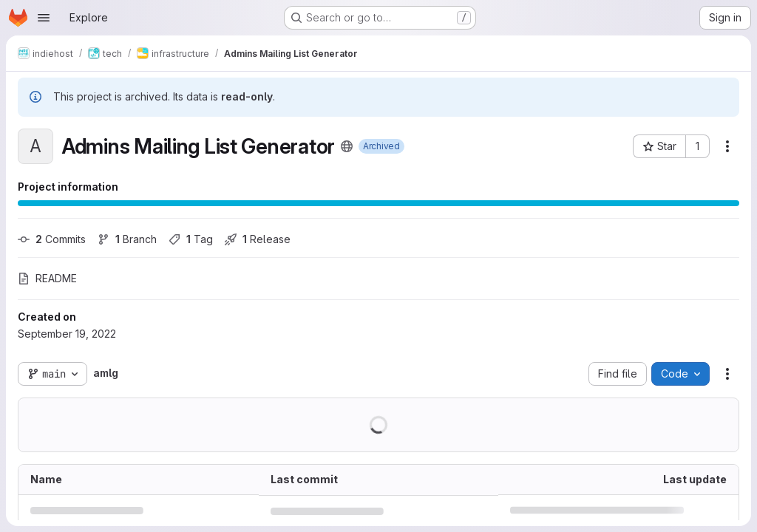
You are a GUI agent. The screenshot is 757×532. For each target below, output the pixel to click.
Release (258, 239)
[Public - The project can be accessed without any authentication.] (347, 146)
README (47, 278)
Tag (191, 239)
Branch (127, 239)
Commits (52, 239)
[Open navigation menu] (44, 18)
